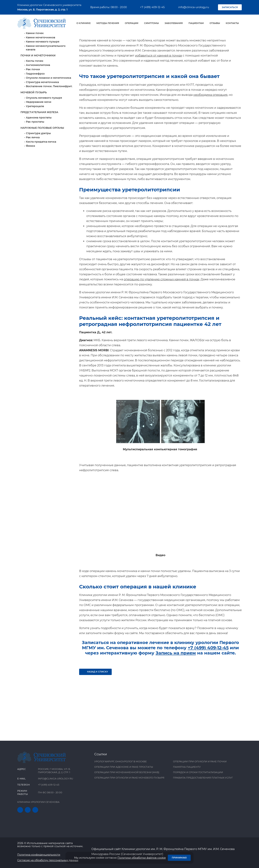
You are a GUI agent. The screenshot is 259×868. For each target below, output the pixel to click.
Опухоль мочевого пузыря (44, 130)
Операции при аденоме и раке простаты (124, 767)
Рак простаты (35, 154)
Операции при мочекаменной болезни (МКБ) (127, 772)
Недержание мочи (39, 134)
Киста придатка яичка (41, 174)
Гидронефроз (35, 106)
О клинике (84, 23)
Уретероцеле (35, 138)
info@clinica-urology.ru (191, 7)
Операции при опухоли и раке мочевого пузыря (129, 778)
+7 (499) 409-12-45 (150, 7)
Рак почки (33, 101)
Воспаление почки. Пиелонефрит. (49, 118)
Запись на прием (176, 685)
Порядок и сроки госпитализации (198, 772)
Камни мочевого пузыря (43, 73)
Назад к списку (96, 704)
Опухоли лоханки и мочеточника (48, 110)
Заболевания (174, 23)
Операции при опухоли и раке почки (200, 761)
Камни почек (35, 65)
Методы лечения (108, 23)
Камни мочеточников (41, 69)
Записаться (230, 7)
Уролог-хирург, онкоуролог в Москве (121, 761)
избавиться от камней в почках (159, 87)
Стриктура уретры (38, 165)
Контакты (232, 23)
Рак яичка (33, 169)
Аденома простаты (39, 149)
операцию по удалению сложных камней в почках (162, 311)
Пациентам (196, 23)
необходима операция (210, 127)
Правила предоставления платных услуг (203, 778)
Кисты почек (35, 93)
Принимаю (179, 858)
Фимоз (30, 178)
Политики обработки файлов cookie (142, 858)
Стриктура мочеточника (42, 114)
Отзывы (215, 23)
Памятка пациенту (187, 767)
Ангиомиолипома (38, 97)
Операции (132, 23)
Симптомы (151, 23)
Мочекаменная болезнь (42, 61)
